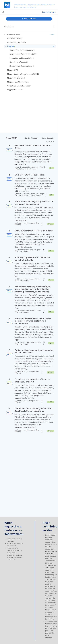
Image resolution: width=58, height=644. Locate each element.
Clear (52, 34)
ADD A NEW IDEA (29, 19)
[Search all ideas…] (17, 12)
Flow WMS (21, 196)
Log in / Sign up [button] (49, 12)
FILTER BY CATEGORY (13, 34)
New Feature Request (29, 169)
